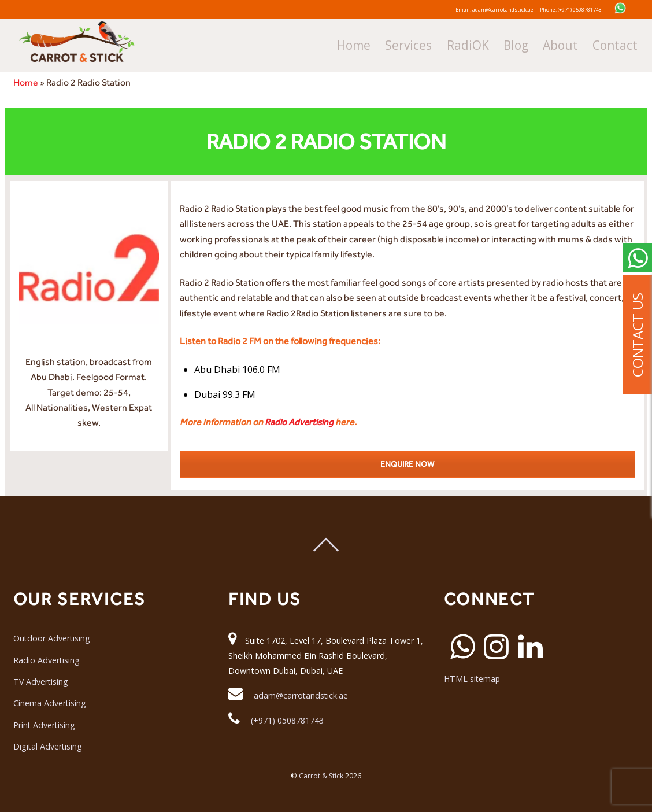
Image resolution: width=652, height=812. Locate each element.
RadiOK (511, 42)
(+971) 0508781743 (288, 720)
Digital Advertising (48, 746)
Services (465, 42)
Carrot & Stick (321, 776)
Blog (548, 42)
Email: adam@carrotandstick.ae (479, 9)
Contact (627, 42)
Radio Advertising (301, 422)
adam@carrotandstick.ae (301, 695)
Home (422, 42)
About (584, 42)
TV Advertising (41, 682)
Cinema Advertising (50, 704)
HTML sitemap (473, 679)
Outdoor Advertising (52, 638)
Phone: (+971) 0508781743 (586, 9)
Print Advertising (45, 725)
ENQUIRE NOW (407, 464)
